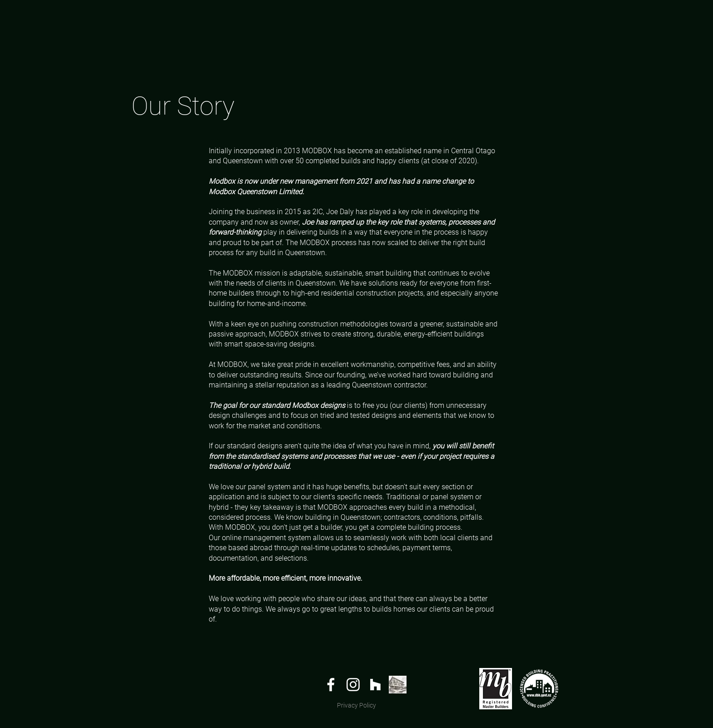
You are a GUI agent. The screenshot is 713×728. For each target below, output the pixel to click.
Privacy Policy (356, 705)
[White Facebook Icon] (331, 685)
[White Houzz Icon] (375, 685)
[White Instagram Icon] (353, 685)
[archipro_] (398, 685)
